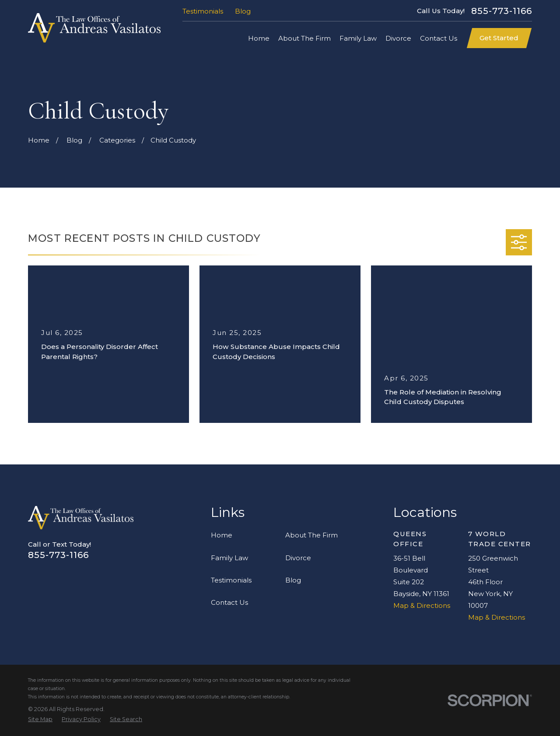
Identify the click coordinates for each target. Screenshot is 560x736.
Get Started (499, 38)
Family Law (229, 558)
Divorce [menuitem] (398, 38)
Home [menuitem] (259, 38)
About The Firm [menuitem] (304, 38)
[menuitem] (40, 720)
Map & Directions (422, 605)
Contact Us (229, 602)
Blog (243, 11)
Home (222, 535)
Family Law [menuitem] (358, 38)
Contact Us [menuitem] (439, 38)
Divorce (298, 558)
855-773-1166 (502, 11)
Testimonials (203, 11)
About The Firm (311, 535)
